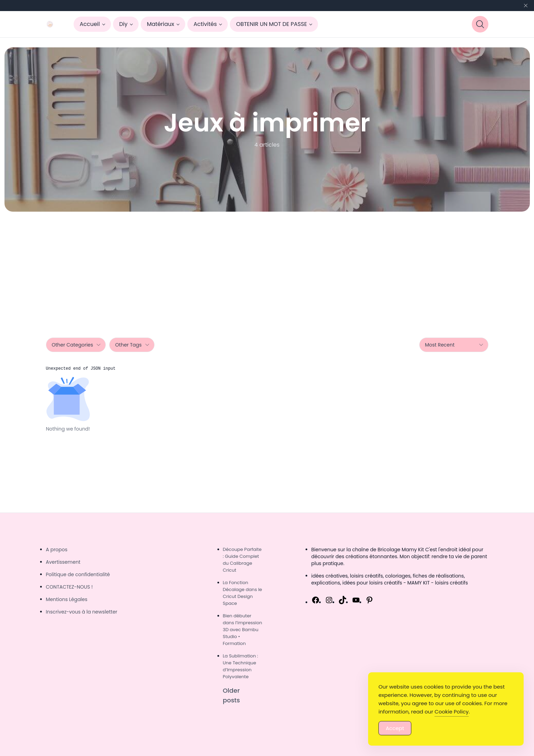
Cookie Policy (452, 712)
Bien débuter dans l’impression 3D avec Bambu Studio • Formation (243, 630)
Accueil (90, 24)
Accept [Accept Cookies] (395, 728)
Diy (123, 24)
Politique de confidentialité (78, 574)
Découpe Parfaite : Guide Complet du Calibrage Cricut (242, 560)
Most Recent (455, 345)
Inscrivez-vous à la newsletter (82, 612)
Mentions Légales (67, 599)
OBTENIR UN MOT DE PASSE (271, 24)
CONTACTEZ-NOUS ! (69, 587)
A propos (57, 550)
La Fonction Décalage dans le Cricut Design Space (243, 593)
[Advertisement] (267, 264)
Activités (205, 24)
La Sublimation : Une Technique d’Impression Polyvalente (241, 666)
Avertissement (63, 562)
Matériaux (161, 24)
